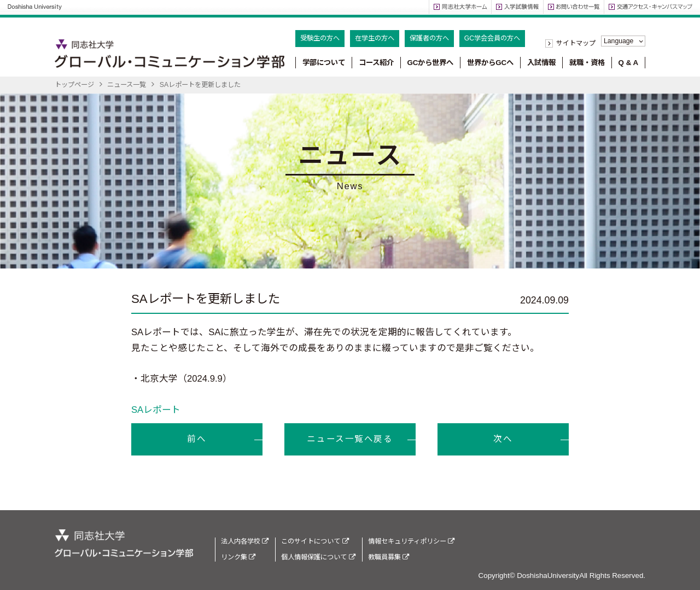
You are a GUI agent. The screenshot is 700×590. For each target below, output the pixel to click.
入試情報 (541, 63)
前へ (197, 439)
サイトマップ (576, 43)
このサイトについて (315, 541)
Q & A (629, 63)
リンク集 (238, 557)
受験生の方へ (320, 38)
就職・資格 (587, 63)
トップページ (74, 85)
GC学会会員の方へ (492, 38)
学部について (324, 63)
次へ (503, 439)
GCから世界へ (430, 63)
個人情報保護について (318, 557)
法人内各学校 (245, 541)
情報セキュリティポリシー (411, 541)
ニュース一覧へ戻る (350, 439)
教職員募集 (389, 557)
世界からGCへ (490, 63)
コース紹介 (376, 63)
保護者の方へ (429, 38)
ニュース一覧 (127, 85)
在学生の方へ (375, 38)
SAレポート (156, 410)
